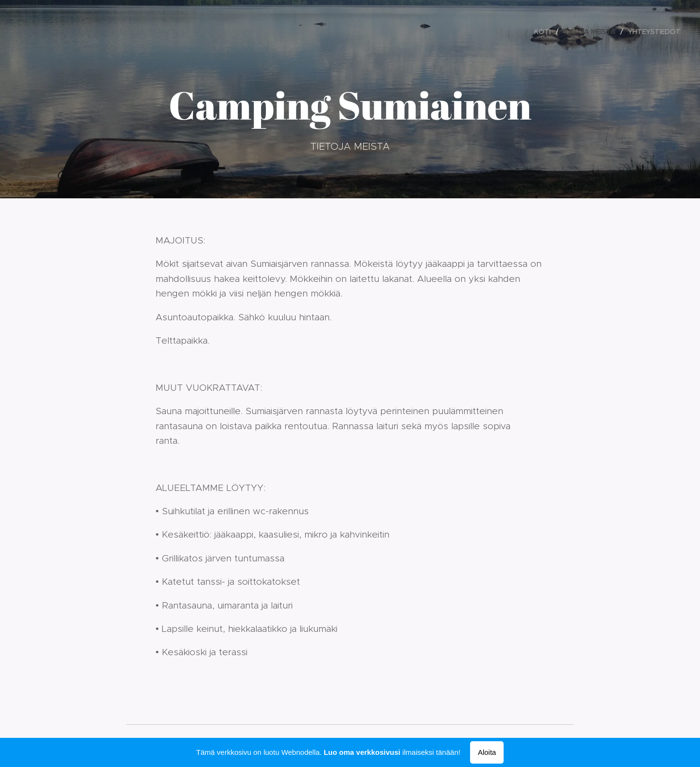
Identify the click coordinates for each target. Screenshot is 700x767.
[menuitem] (545, 32)
